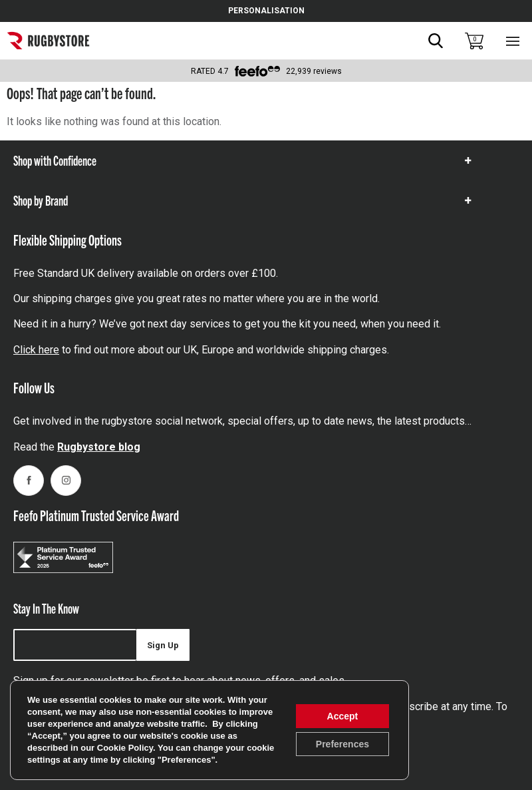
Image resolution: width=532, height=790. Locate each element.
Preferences (342, 744)
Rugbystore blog (99, 447)
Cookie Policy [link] (125, 748)
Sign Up (163, 645)
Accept (343, 716)
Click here (36, 350)
